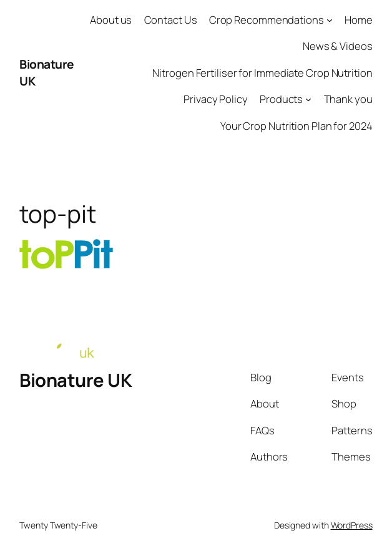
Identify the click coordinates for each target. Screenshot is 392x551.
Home (359, 20)
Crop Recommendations (267, 20)
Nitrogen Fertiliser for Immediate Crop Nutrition (262, 73)
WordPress (352, 525)
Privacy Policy (216, 99)
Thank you (348, 99)
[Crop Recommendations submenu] (330, 20)
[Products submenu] (308, 99)
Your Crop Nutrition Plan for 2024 (296, 126)
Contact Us (171, 20)
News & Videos (338, 46)
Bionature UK (76, 380)
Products (281, 99)
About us (111, 20)
